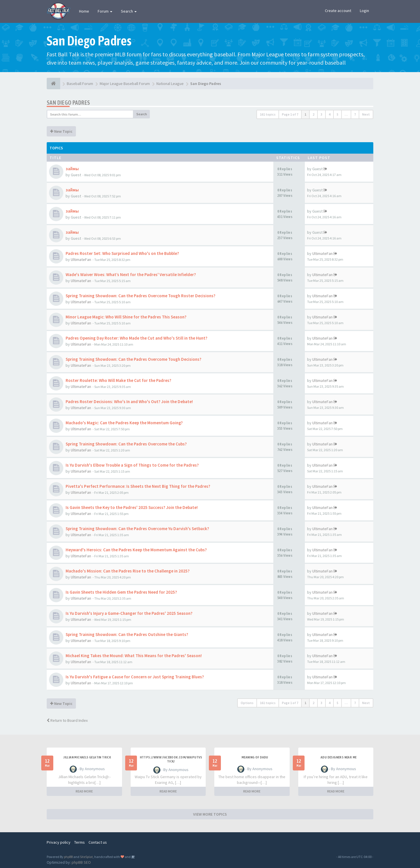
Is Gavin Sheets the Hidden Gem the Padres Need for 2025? (121, 592)
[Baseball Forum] (53, 84)
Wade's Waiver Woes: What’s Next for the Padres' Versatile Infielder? (131, 275)
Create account (338, 11)
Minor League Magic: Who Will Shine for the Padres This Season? (126, 317)
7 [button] (355, 114)
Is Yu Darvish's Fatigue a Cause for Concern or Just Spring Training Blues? (135, 677)
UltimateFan (81, 259)
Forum (105, 11)
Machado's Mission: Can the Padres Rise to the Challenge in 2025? (128, 571)
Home (84, 11)
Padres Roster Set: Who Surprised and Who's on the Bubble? (122, 253)
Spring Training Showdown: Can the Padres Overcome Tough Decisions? (134, 359)
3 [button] (321, 114)
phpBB (68, 857)
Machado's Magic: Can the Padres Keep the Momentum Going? (124, 423)
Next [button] (366, 114)
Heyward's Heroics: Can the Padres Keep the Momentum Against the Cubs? (136, 550)
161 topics (268, 114)
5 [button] (337, 114)
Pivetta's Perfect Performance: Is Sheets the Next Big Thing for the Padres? (138, 486)
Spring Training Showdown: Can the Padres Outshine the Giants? (127, 634)
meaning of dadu (255, 757)
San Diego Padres (68, 103)
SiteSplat (86, 857)
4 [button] (329, 114)
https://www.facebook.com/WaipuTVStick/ (171, 759)
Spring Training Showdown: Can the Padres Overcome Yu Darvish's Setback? (137, 529)
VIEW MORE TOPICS (210, 814)
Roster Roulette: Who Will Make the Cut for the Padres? (118, 380)
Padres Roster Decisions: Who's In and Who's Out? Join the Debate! (129, 402)
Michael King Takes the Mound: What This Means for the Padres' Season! (134, 656)
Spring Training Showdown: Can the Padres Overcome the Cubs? (126, 444)
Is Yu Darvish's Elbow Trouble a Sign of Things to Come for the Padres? (132, 465)
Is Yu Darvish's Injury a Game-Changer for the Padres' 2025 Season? (129, 613)
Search (129, 11)
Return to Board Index (67, 720)
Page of (290, 114)
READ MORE (84, 791)
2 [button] (313, 114)
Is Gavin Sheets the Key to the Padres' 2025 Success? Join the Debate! (132, 507)
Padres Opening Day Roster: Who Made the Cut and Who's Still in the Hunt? (137, 338)
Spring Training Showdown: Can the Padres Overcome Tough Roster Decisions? (141, 296)
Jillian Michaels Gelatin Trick (87, 757)
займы (72, 169)
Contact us (98, 842)
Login (364, 11)
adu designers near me (338, 757)
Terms (80, 842)
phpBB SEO (81, 862)
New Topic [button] (61, 131)
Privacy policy (59, 842)
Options (247, 703)
